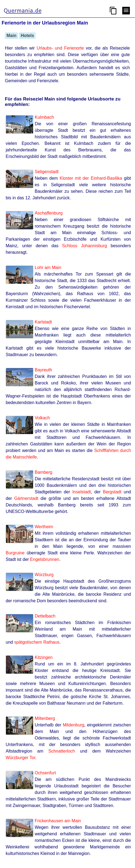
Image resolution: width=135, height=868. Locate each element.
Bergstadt (112, 492)
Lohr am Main (48, 268)
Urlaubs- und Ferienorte (60, 48)
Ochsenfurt (45, 773)
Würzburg (44, 575)
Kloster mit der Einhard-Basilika (91, 178)
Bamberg (44, 472)
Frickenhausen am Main (58, 821)
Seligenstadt (47, 172)
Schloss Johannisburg (85, 246)
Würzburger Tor (20, 758)
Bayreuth (43, 370)
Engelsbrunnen (45, 559)
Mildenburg (74, 725)
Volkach (42, 418)
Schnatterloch (62, 751)
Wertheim (44, 527)
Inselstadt (82, 492)
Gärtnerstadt (26, 498)
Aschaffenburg (49, 213)
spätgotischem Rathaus (37, 642)
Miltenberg (45, 718)
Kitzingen (44, 657)
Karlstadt (43, 322)
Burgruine (15, 553)
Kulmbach (44, 117)
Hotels (27, 36)
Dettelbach (45, 616)
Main (11, 36)
